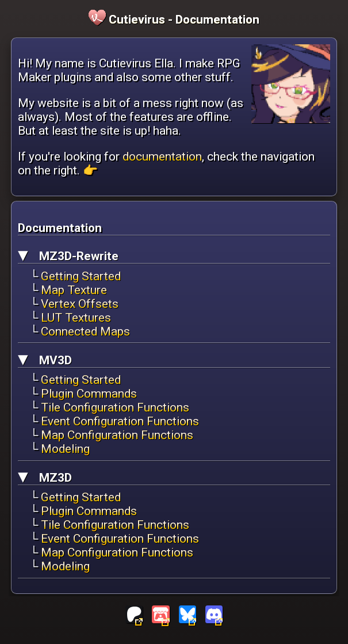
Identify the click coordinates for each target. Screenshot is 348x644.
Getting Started (81, 276)
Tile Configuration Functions (115, 407)
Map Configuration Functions (117, 435)
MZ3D (54, 478)
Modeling (65, 449)
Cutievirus (128, 20)
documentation (162, 157)
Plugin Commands (89, 394)
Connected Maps (85, 331)
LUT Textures (76, 318)
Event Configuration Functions (120, 421)
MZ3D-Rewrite (77, 256)
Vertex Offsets (80, 304)
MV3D (54, 360)
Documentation (217, 20)
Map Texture (74, 290)
